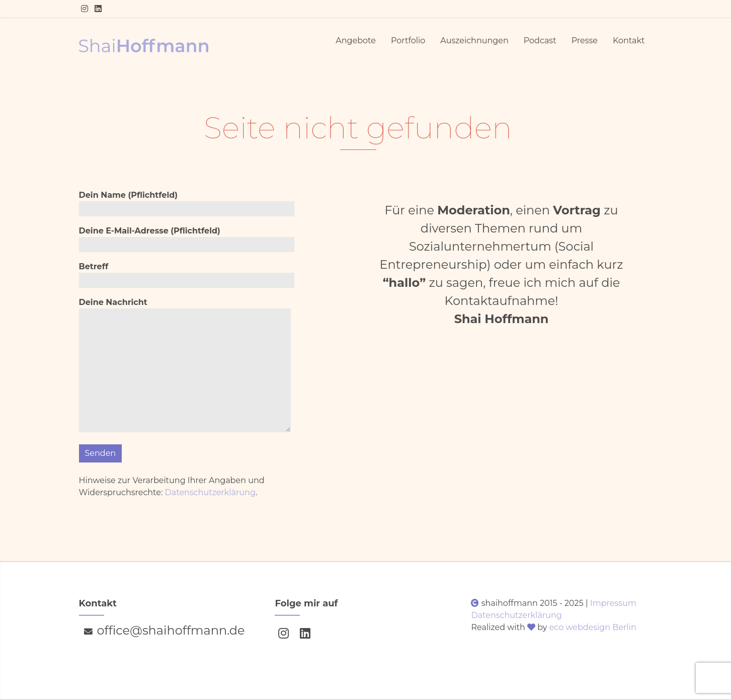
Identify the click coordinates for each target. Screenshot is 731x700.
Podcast (540, 41)
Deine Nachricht (185, 367)
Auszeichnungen (474, 41)
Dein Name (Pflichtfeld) (187, 203)
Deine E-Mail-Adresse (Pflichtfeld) (187, 239)
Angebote (356, 41)
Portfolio (408, 41)
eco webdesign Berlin (593, 627)
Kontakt (629, 41)
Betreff (187, 275)
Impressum (613, 603)
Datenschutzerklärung (210, 492)
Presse (585, 41)
